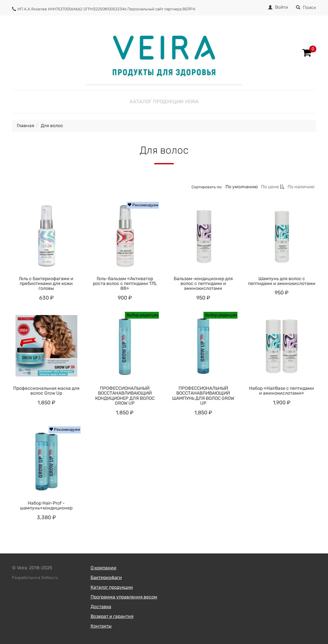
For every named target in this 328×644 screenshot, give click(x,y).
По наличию (301, 187)
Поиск (306, 8)
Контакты (101, 626)
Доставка (101, 607)
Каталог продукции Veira (164, 102)
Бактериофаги (106, 578)
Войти (281, 7)
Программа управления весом (124, 597)
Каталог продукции (112, 587)
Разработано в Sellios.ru (35, 578)
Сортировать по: (207, 187)
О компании (104, 568)
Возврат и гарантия (112, 616)
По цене (273, 187)
